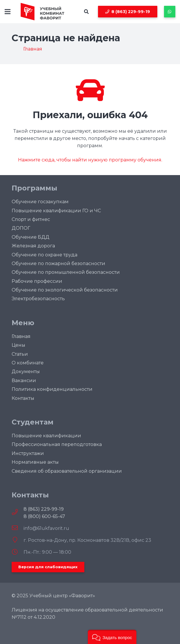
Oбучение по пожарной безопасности (58, 263)
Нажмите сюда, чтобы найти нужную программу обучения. (90, 160)
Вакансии (24, 381)
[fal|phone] (18, 513)
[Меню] (8, 12)
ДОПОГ (21, 228)
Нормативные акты (35, 462)
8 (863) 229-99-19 (44, 509)
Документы (26, 372)
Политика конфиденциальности (52, 389)
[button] (87, 12)
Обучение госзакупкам (40, 202)
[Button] (170, 11)
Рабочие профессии (37, 281)
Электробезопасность (38, 299)
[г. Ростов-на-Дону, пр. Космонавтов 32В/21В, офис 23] (18, 540)
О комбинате (28, 363)
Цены (18, 345)
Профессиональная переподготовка (57, 444)
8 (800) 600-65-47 (44, 516)
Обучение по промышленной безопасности (66, 272)
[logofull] (42, 12)
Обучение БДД (31, 237)
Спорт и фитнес (31, 219)
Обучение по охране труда (44, 255)
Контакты (23, 398)
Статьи (20, 354)
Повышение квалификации (46, 436)
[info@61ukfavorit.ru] (18, 528)
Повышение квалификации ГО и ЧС (56, 211)
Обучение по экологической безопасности (65, 290)
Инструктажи (28, 453)
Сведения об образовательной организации (67, 471)
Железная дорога (33, 246)
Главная (21, 336)
